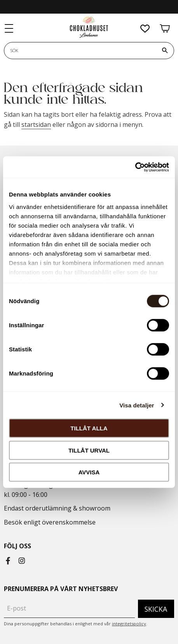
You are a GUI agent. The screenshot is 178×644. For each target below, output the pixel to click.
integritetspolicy (129, 624)
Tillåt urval (89, 450)
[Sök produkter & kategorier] (80, 51)
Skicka (156, 609)
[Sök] (165, 51)
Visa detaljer (137, 405)
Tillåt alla (89, 428)
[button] (9, 29)
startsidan (36, 125)
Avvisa (89, 472)
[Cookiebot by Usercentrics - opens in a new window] (135, 167)
